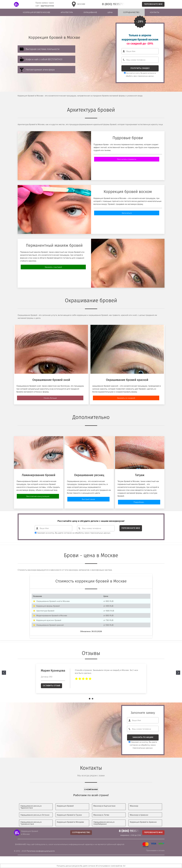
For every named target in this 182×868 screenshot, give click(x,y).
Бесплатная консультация (38, 496)
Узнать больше (50, 398)
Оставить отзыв (51, 686)
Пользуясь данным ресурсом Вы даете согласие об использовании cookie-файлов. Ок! (91, 866)
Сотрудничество (131, 12)
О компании (91, 790)
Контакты (155, 12)
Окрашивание (90, 12)
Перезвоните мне (153, 4)
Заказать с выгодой (53, 267)
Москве (78, 4)
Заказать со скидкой (126, 398)
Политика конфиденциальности (41, 851)
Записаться (127, 213)
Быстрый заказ (88, 499)
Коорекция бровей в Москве (36, 12)
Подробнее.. (139, 502)
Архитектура (67, 12)
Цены (110, 12)
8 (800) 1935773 (114, 4)
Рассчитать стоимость (127, 159)
